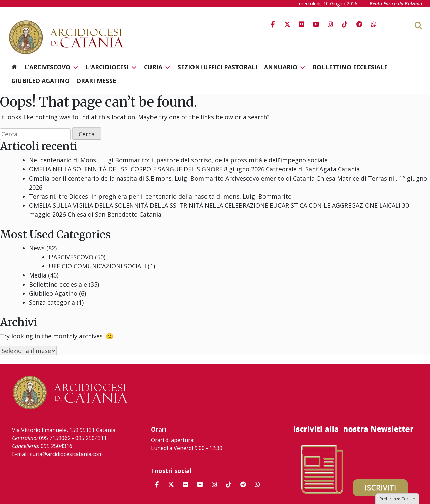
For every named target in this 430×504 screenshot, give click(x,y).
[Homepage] (14, 67)
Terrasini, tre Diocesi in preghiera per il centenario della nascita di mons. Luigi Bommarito (160, 196)
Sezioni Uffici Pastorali (218, 67)
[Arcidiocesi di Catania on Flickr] (302, 24)
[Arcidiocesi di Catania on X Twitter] (287, 24)
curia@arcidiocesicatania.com (66, 454)
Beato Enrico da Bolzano (396, 4)
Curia (158, 67)
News (37, 248)
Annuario (285, 67)
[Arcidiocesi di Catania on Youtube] (316, 24)
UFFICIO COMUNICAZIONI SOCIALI (97, 266)
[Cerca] (429, 25)
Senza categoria (52, 302)
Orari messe (96, 81)
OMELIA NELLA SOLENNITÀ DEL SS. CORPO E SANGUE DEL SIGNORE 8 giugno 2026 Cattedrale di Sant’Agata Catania (194, 169)
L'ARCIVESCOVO (71, 257)
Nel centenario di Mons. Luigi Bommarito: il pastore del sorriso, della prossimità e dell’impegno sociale (178, 160)
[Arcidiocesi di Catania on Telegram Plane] (359, 24)
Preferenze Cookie (397, 499)
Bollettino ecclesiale (350, 67)
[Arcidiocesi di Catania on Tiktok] (345, 24)
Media (38, 275)
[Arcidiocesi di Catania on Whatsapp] (374, 24)
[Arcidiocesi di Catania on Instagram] (330, 24)
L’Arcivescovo (52, 67)
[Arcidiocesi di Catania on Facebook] (273, 24)
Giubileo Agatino (40, 81)
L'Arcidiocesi (112, 67)
